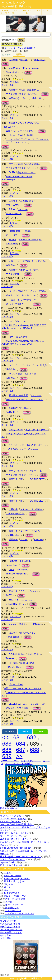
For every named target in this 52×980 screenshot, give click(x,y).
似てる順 (7, 54)
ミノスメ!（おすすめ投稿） (19, 764)
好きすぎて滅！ (12, 893)
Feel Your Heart (38, 704)
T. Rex (12, 209)
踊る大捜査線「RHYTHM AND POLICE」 (21, 857)
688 (34, 750)
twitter (25, 732)
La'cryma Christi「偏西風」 (13, 819)
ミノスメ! (47, 11)
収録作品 (36, 98)
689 (7, 756)
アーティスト (26, 12)
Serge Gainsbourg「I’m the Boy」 (17, 848)
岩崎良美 (13, 540)
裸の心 (9, 902)
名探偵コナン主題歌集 (17, 708)
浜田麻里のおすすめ (10, 927)
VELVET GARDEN (18, 704)
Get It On (22, 210)
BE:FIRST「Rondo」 (10, 822)
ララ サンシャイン (30, 591)
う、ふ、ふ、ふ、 (25, 600)
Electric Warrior (14, 214)
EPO (11, 600)
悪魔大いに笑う (28, 201)
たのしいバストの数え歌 (35, 365)
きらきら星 (30, 374)
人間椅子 (13, 60)
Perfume (13, 561)
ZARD (12, 172)
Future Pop (11, 565)
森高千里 (13, 479)
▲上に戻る (6, 938)
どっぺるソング (13, 3)
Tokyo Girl (25, 561)
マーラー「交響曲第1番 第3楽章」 (17, 824)
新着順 (19, 54)
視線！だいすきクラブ (36, 430)
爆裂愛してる (12, 908)
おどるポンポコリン (37, 445)
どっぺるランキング (31, 761)
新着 (16, 12)
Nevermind (11, 244)
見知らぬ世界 (13, 205)
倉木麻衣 (13, 408)
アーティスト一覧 (10, 761)
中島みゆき (14, 98)
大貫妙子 (13, 509)
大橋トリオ (14, 261)
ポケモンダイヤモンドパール (20, 168)
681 (18, 737)
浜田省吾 (13, 633)
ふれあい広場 (32, 164)
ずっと (7, 873)
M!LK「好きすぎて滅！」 (13, 816)
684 (21, 744)
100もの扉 (36, 395)
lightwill (23, 978)
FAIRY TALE (12, 412)
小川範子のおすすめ (10, 924)
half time (38, 540)
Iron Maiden (15, 68)
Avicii (11, 570)
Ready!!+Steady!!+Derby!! (17, 878)
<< (5, 737)
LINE (40, 732)
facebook (9, 732)
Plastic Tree (15, 231)
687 (21, 750)
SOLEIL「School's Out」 (12, 859)
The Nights (22, 570)
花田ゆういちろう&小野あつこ (24, 123)
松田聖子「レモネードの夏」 (14, 833)
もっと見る (6, 935)
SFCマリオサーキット (29, 300)
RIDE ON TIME (14, 667)
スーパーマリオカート (17, 304)
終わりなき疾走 (28, 633)
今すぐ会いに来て (26, 172)
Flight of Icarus (30, 68)
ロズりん (15, 115)
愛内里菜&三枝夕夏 (18, 395)
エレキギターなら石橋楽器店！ (20, 48)
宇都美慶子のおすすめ (11, 932)
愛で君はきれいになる (34, 261)
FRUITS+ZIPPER (13, 876)
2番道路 (29, 135)
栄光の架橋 (21, 337)
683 (7, 744)
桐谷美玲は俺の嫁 (9, 808)
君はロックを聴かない (15, 896)
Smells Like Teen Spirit (30, 240)
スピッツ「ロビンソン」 (12, 836)
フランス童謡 (15, 374)
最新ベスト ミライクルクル (20, 131)
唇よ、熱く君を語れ (15, 899)
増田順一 (13, 90)
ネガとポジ (12, 235)
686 (7, 750)
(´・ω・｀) (15, 617)
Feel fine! (25, 408)
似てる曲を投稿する (12, 44)
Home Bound (12, 637)
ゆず (11, 321)
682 (32, 737)
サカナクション (13, 911)
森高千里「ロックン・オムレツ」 (17, 839)
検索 (21, 40)
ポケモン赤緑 (13, 274)
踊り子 (22, 624)
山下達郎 (13, 663)
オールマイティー (14, 905)
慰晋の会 (15, 82)
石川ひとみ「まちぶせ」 (12, 865)
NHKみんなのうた (15, 513)
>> (19, 756)
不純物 (26, 231)
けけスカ (8, 884)
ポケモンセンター (29, 270)
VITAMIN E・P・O (15, 604)
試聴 (5, 64)
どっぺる (5, 12)
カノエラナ (14, 365)
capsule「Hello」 (9, 862)
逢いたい (20, 321)
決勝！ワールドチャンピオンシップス (23, 688)
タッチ (24, 540)
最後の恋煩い (34, 654)
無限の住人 (40, 60)
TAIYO (9, 595)
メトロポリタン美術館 (31, 509)
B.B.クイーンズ (16, 445)
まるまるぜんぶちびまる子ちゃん (23, 449)
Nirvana (13, 239)
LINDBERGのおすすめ (11, 930)
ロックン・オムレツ (30, 531)
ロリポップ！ (37, 978)
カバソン (36, 11)
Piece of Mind (13, 72)
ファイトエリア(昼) (35, 291)
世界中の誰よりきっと (15, 881)
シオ (12, 677)
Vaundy (12, 624)
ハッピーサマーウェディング (20, 913)
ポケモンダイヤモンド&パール (21, 94)
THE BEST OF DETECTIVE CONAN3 (25, 400)
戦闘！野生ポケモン (30, 90)
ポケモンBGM (16, 135)
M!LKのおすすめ (8, 921)
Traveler (10, 658)
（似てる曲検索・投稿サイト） (17, 6)
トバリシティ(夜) (34, 471)
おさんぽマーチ (12, 127)
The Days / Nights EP (17, 574)
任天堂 (12, 300)
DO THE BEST (37, 479)
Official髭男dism (17, 654)
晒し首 (24, 60)
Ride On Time (27, 663)
